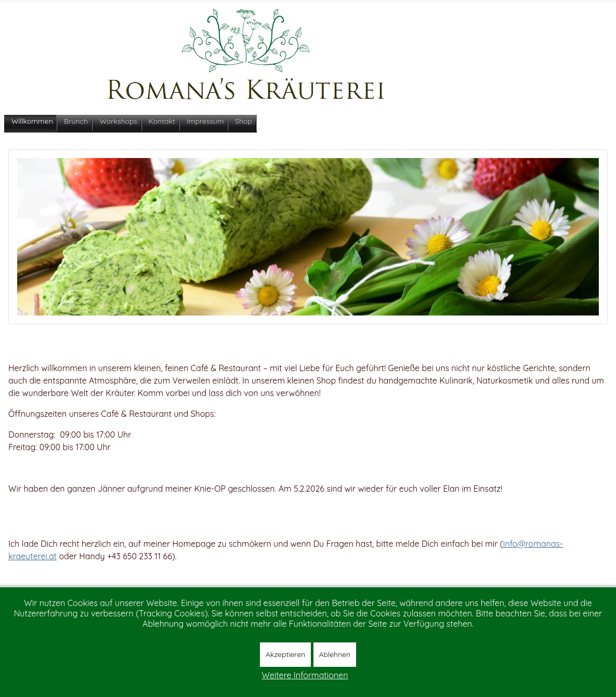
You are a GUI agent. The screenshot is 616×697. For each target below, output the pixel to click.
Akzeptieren (285, 654)
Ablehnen (335, 654)
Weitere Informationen (305, 675)
